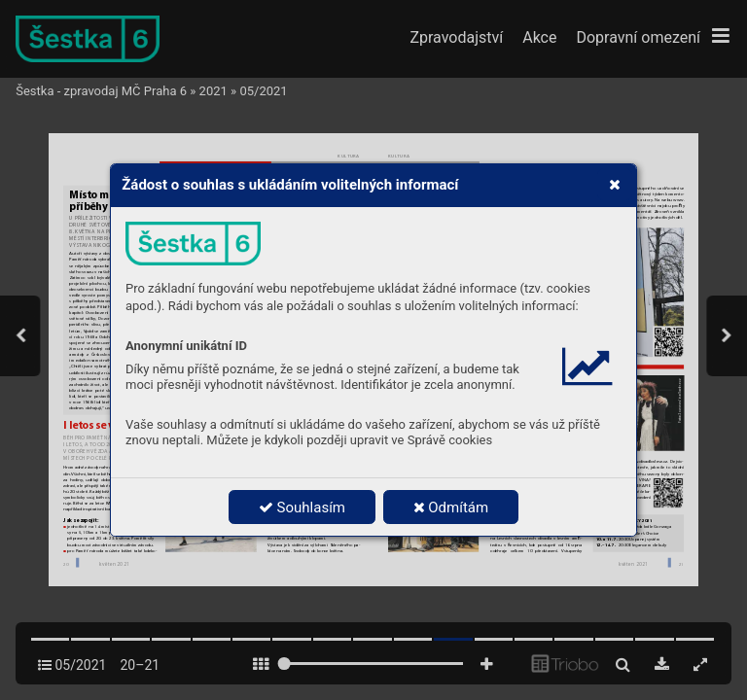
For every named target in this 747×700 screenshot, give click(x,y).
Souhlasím (302, 507)
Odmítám (451, 507)
